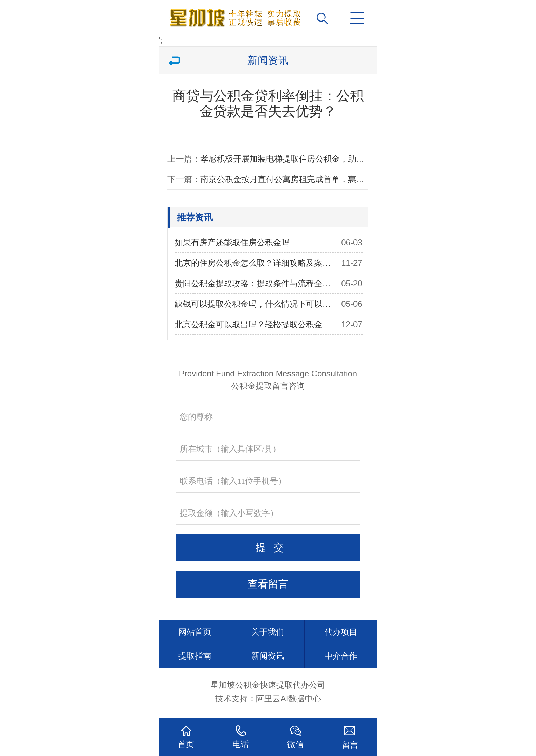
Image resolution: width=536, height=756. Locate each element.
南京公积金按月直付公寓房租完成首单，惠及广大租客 (299, 179)
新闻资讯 (268, 656)
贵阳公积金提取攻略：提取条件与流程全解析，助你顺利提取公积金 (256, 283)
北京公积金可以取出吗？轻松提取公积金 (249, 324)
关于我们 (268, 632)
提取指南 (195, 656)
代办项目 (341, 632)
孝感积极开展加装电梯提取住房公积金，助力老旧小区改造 (307, 159)
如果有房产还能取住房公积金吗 (232, 242)
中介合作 (341, 656)
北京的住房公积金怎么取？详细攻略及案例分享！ (256, 263)
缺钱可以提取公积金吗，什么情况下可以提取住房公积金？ (256, 304)
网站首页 (195, 632)
